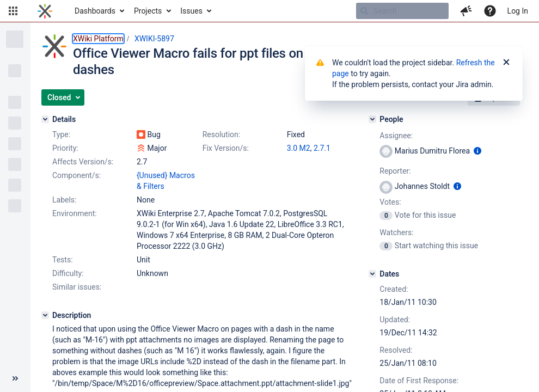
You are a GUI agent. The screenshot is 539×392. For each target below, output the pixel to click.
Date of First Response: (419, 381)
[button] (13, 11)
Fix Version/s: (226, 148)
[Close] (506, 63)
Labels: (64, 200)
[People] (372, 119)
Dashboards (95, 11)
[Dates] (372, 274)
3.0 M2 (299, 148)
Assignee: (396, 136)
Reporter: (395, 171)
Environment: (75, 213)
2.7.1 (322, 148)
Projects (148, 11)
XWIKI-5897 (154, 39)
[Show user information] (477, 151)
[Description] (45, 315)
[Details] (45, 119)
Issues (191, 11)
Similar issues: (77, 287)
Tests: (63, 260)
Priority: (65, 148)
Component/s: (76, 175)
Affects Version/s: (83, 162)
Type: (61, 134)
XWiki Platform (98, 39)
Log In (518, 11)
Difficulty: (68, 273)
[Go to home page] (45, 11)
